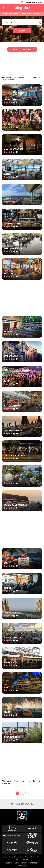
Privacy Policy (30, 857)
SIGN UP (35, 2)
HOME (40, 2)
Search (22, 31)
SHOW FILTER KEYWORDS (22, 49)
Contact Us (24, 859)
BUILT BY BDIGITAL (13, 863)
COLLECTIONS (26, 14)
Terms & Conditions (16, 857)
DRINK (16, 14)
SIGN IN (28, 2)
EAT (11, 14)
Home (5, 857)
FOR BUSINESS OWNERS (22, 804)
